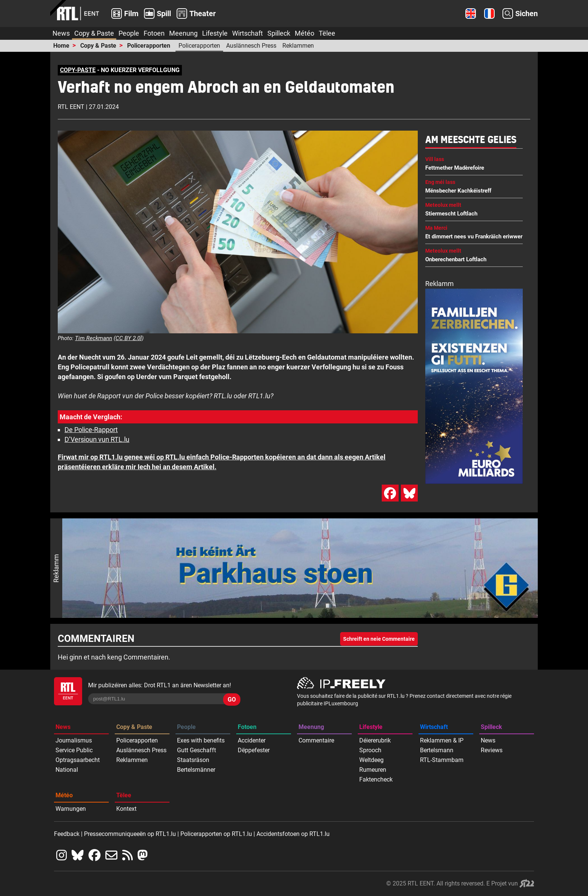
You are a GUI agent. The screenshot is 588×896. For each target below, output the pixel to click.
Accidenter (252, 740)
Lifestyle (215, 33)
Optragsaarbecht (78, 760)
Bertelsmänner (196, 770)
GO (232, 699)
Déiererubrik (375, 740)
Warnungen (71, 809)
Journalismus (74, 740)
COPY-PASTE (78, 70)
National (67, 770)
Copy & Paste (94, 33)
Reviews (492, 750)
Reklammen (298, 46)
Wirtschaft (247, 33)
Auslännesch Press (251, 46)
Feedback (67, 834)
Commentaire (316, 740)
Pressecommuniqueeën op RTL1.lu (130, 834)
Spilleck (279, 33)
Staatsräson (193, 760)
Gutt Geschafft (196, 750)
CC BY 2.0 (128, 338)
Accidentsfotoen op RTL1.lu (293, 834)
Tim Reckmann (94, 338)
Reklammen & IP (442, 740)
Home (61, 46)
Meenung (183, 33)
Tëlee (327, 33)
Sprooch (370, 750)
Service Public (74, 750)
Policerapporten (149, 46)
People (129, 33)
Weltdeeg (371, 760)
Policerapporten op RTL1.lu (216, 834)
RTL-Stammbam (442, 760)
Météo (304, 33)
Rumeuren (373, 770)
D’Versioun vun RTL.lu (97, 439)
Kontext (126, 809)
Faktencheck (376, 779)
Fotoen (154, 33)
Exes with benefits (201, 740)
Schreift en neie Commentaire (379, 639)
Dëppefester (254, 750)
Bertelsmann (437, 750)
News (61, 33)
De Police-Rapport (91, 430)
